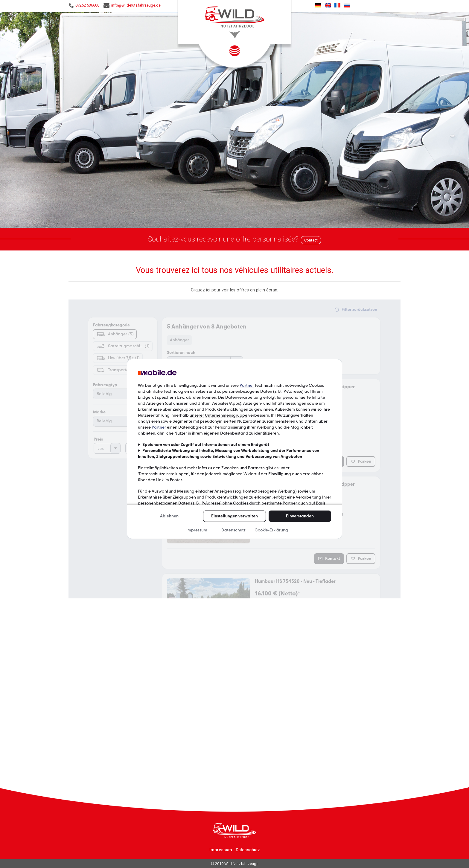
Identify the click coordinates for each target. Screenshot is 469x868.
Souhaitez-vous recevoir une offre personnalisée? (223, 239)
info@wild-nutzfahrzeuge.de (132, 6)
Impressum (221, 850)
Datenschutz (248, 850)
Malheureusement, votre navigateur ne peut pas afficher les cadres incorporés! (234, 449)
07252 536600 (84, 6)
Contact (311, 240)
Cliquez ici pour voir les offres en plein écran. (234, 290)
